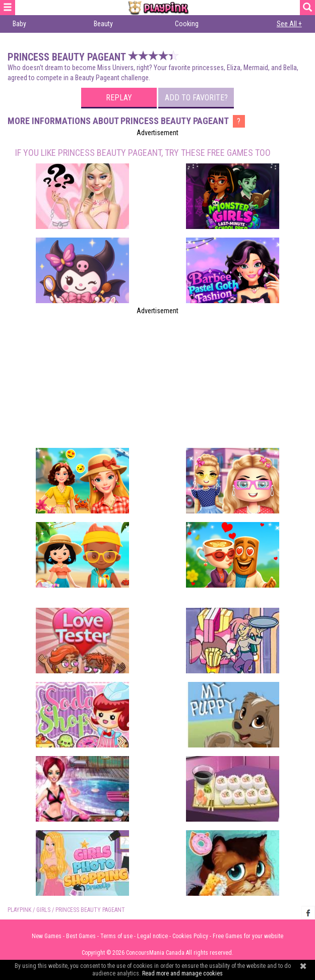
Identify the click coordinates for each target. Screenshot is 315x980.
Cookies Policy (190, 936)
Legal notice (152, 936)
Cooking (187, 24)
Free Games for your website (248, 936)
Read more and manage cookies (182, 973)
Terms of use (116, 936)
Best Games (81, 936)
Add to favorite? (196, 98)
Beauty (103, 24)
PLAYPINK (19, 910)
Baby (19, 24)
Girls (43, 910)
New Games (47, 936)
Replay (119, 98)
